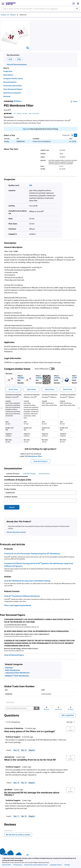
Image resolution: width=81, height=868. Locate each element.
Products (4, 15)
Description (8, 75)
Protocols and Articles (13, 86)
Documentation (10, 82)
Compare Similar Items (13, 78)
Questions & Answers (12, 93)
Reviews (7, 96)
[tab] (5, 15)
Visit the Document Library (16, 532)
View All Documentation (17, 64)
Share (74, 101)
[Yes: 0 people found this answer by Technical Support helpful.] (16, 750)
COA (10, 59)
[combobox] (40, 9)
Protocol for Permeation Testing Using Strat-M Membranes (32, 553)
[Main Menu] (3, 4)
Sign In (25, 129)
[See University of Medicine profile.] (14, 728)
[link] (10, 702)
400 (31, 185)
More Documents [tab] (44, 474)
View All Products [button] (40, 461)
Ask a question (68, 715)
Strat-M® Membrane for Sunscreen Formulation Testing (27, 581)
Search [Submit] (12, 507)
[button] (70, 729)
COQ (19, 59)
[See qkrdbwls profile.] (8, 790)
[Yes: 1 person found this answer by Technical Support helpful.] (16, 816)
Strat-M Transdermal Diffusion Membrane (22, 596)
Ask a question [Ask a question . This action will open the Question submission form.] (34, 113)
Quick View (13, 389)
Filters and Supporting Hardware (18, 605)
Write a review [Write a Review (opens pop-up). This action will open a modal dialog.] (22, 113)
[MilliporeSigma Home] (11, 4)
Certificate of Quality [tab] (29, 474)
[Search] (77, 9)
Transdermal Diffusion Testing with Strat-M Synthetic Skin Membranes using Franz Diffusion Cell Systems (39, 565)
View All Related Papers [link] (14, 655)
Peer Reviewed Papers (13, 89)
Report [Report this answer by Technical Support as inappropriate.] (32, 750)
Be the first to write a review (19, 835)
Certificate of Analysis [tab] (13, 474)
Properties (8, 71)
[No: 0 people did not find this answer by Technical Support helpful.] (24, 750)
